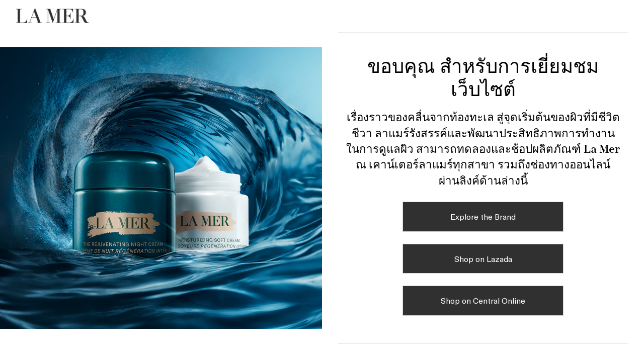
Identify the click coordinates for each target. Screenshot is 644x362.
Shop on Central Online (483, 300)
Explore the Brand (483, 216)
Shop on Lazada (483, 258)
